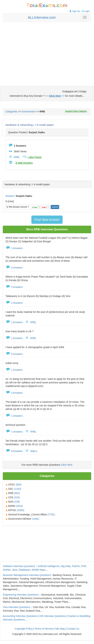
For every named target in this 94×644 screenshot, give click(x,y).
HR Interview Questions (53, 616)
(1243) (18, 489)
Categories (11, 112)
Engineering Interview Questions (21, 595)
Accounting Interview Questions (20, 616)
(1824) (19, 506)
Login (85, 11)
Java (15, 570)
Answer (10, 196)
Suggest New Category (76, 111)
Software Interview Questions (19, 566)
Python (76, 566)
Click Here (67, 465)
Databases (25, 570)
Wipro (34, 451)
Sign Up (74, 11)
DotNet (7, 570)
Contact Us (73, 629)
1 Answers (14, 248)
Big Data (66, 566)
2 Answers (14, 303)
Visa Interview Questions (16, 607)
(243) (17, 497)
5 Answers (14, 287)
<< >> (55, 96)
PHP (83, 566)
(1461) (36, 519)
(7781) (51, 514)
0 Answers (14, 354)
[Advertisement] (47, 50)
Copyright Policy (24, 629)
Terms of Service (44, 629)
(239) (17, 502)
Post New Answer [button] (47, 220)
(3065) (21, 510)
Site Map (60, 629)
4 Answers (14, 268)
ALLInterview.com (42, 17)
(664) (19, 485)
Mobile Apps (38, 570)
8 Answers (14, 451)
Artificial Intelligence (49, 566)
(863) (17, 493)
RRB (16, 157)
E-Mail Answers (24, 163)
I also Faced (32, 157)
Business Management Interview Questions (27, 575)
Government (28, 112)
